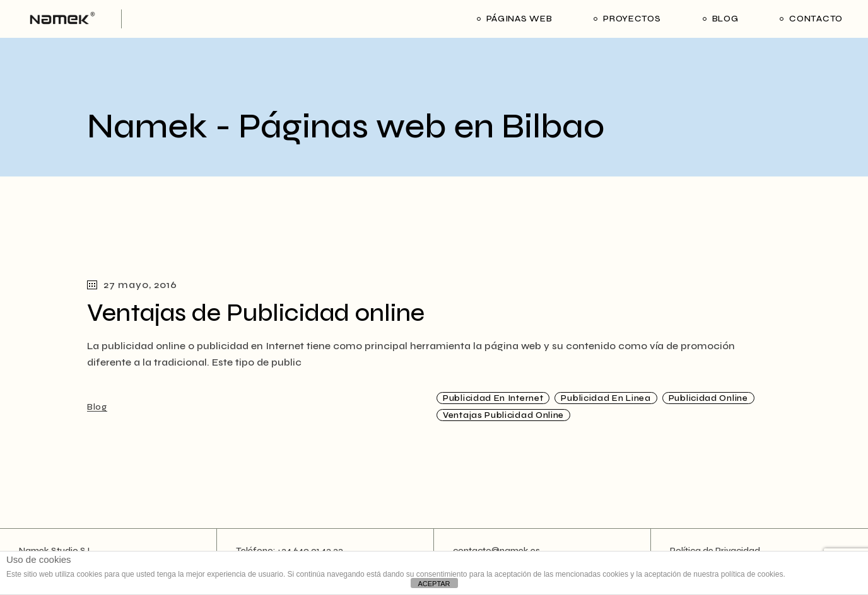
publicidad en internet (493, 398)
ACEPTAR (434, 584)
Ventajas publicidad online (503, 415)
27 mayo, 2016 (132, 285)
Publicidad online (708, 398)
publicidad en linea (606, 398)
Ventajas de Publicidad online (256, 313)
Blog (97, 407)
